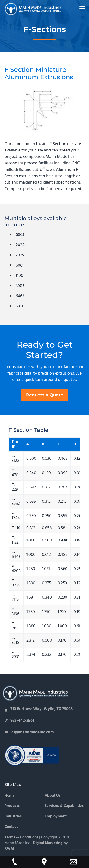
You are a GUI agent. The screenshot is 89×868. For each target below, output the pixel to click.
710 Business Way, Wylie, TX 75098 (42, 709)
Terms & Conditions (21, 837)
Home (10, 796)
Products (12, 806)
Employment (56, 817)
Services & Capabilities (64, 806)
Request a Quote (45, 395)
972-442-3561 (19, 721)
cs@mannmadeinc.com (32, 732)
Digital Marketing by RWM (36, 846)
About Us (53, 796)
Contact (11, 827)
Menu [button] (80, 8)
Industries (13, 817)
